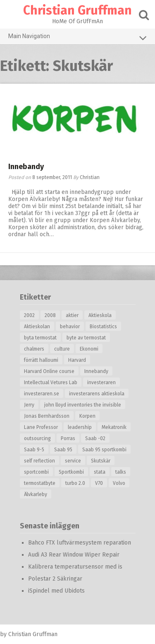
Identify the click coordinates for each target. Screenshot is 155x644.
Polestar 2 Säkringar (55, 579)
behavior (70, 327)
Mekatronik (114, 427)
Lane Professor (41, 427)
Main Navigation (77, 38)
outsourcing (37, 438)
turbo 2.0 (75, 483)
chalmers (34, 349)
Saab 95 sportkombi (104, 450)
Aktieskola (100, 315)
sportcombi (36, 472)
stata (100, 472)
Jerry (29, 405)
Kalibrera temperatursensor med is (75, 567)
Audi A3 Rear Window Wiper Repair (74, 555)
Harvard (77, 360)
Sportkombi (71, 472)
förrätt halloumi (41, 360)
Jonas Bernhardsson (47, 416)
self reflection (39, 461)
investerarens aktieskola (97, 394)
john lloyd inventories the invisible (83, 405)
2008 (50, 315)
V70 (99, 483)
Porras (68, 438)
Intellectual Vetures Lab (51, 383)
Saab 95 (63, 450)
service (73, 461)
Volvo (119, 483)
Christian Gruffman (77, 10)
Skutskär (101, 461)
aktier (72, 315)
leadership (80, 427)
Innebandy (26, 167)
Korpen (87, 416)
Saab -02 (95, 438)
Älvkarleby (36, 494)
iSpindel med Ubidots (56, 591)
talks (121, 472)
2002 (29, 315)
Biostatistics (103, 327)
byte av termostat (86, 338)
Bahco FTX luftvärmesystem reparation (80, 543)
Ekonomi (89, 349)
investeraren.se (42, 394)
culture (62, 349)
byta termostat (40, 338)
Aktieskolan (37, 327)
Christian (90, 177)
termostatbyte (40, 483)
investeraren (101, 383)
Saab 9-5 (34, 450)
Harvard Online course (49, 371)
